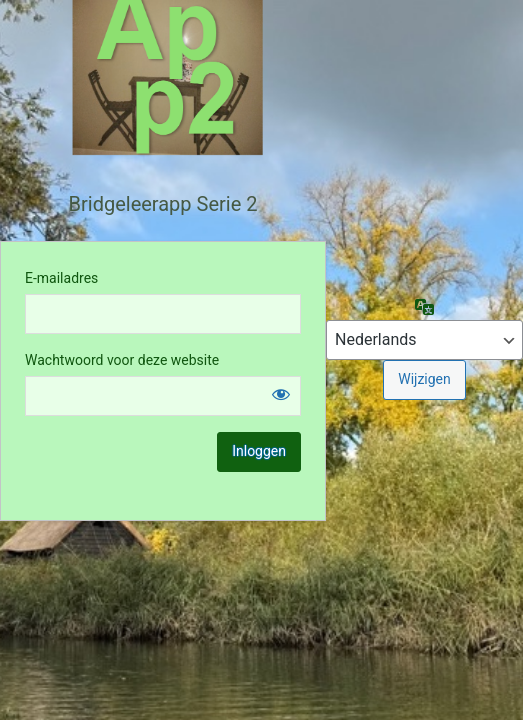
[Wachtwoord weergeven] (281, 394)
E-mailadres (61, 278)
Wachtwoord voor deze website (122, 360)
